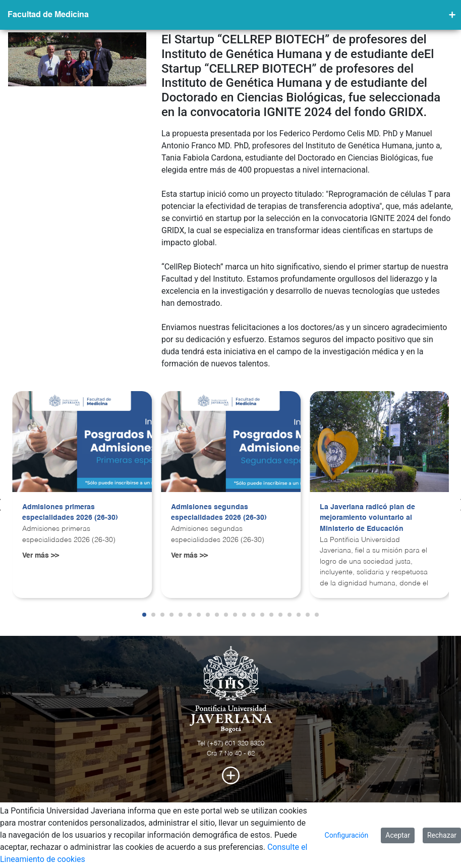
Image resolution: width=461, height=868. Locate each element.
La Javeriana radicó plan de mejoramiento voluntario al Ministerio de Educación (367, 518)
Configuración (347, 835)
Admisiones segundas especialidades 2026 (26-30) (219, 513)
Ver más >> (41, 556)
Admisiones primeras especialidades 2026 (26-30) (70, 513)
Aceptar (398, 835)
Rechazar (442, 835)
